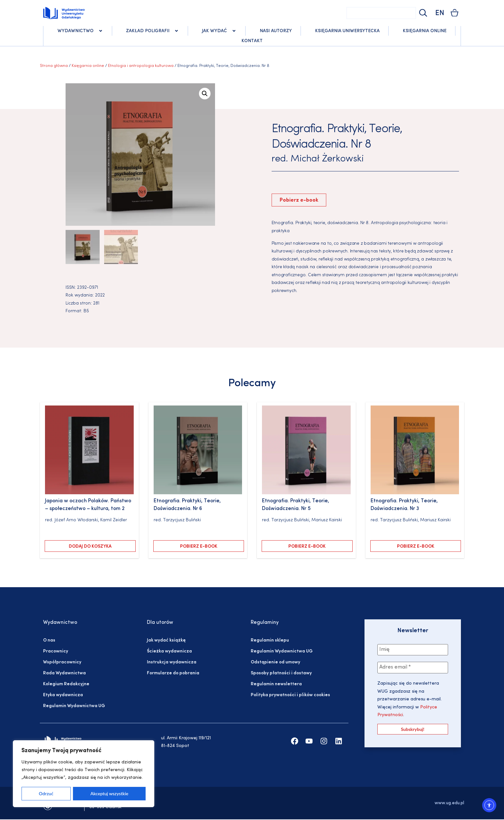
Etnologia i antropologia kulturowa (141, 66)
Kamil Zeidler (114, 520)
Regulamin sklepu (270, 641)
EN (440, 13)
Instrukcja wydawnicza (172, 663)
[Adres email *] (413, 668)
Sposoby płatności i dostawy (281, 674)
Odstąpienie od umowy (275, 663)
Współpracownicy (62, 663)
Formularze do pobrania (173, 674)
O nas (49, 641)
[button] (205, 94)
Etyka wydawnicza (63, 696)
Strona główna (54, 66)
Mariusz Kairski (327, 520)
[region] (84, 774)
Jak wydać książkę (166, 641)
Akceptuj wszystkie (109, 793)
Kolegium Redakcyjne (66, 685)
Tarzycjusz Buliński (182, 520)
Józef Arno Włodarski (76, 520)
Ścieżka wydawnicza (169, 652)
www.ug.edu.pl (449, 803)
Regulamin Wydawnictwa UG (74, 707)
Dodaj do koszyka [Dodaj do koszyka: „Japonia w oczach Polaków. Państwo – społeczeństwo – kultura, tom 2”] (90, 547)
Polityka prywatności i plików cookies (290, 696)
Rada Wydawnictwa (64, 674)
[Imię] (413, 650)
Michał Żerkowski (327, 159)
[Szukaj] (422, 13)
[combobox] (381, 13)
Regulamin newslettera (276, 685)
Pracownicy (56, 652)
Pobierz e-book (299, 200)
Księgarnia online (88, 66)
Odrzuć (46, 793)
